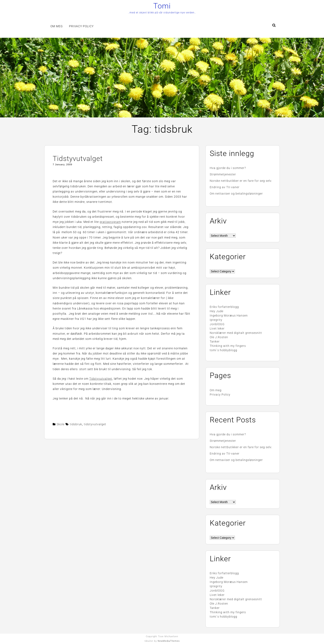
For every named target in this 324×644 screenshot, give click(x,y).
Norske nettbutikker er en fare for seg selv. (241, 181)
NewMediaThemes (169, 641)
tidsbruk (76, 424)
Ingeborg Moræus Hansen (229, 316)
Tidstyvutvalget (78, 158)
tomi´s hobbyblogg (223, 350)
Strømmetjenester (223, 174)
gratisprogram (110, 222)
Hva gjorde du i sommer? (228, 168)
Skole (61, 424)
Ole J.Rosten (219, 337)
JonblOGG (217, 324)
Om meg (57, 26)
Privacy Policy (81, 26)
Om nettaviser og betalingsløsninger (236, 194)
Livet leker (217, 328)
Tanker (215, 341)
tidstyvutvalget (95, 424)
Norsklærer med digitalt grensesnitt (236, 333)
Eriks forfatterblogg (224, 307)
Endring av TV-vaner (225, 187)
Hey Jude (217, 311)
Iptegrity (216, 320)
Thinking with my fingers (228, 346)
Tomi (162, 6)
